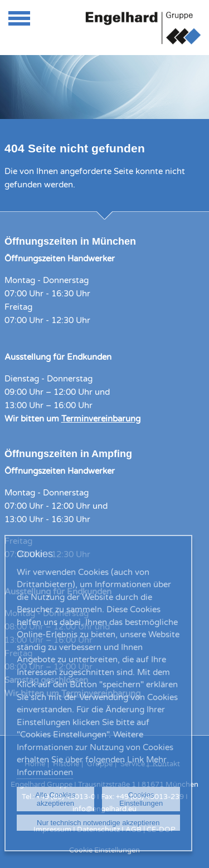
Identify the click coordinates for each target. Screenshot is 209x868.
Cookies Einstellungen (141, 799)
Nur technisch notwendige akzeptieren (98, 823)
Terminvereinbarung (101, 419)
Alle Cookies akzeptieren (55, 799)
